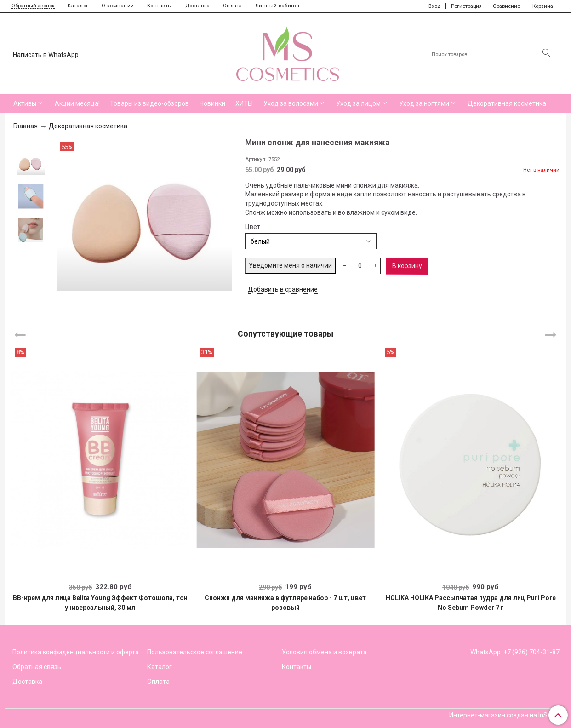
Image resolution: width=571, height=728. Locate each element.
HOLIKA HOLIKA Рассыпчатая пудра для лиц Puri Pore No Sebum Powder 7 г (471, 603)
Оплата (233, 6)
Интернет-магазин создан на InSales (504, 715)
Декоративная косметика (507, 103)
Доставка (198, 6)
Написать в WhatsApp (46, 55)
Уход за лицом (358, 103)
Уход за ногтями (424, 103)
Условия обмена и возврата (324, 652)
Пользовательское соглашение (195, 652)
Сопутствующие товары (285, 333)
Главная (26, 126)
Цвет (253, 227)
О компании (118, 6)
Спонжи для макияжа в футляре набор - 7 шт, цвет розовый (285, 603)
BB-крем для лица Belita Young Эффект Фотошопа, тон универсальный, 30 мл (100, 603)
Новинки (212, 103)
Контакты (160, 6)
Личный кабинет (278, 6)
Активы (25, 103)
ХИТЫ (244, 103)
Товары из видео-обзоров (149, 103)
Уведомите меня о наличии (290, 265)
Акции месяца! (77, 103)
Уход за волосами (291, 103)
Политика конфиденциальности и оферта (76, 652)
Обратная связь (37, 667)
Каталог (78, 6)
